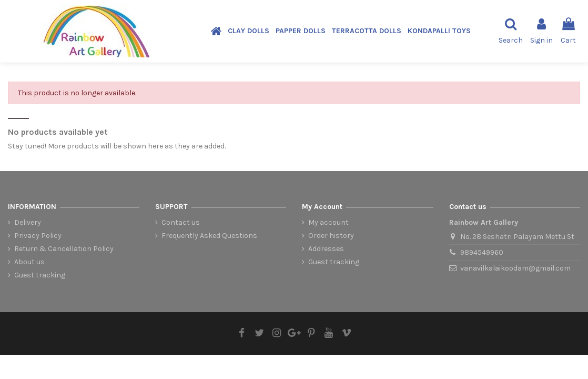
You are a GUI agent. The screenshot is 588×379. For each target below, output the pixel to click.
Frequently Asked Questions (209, 236)
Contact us (181, 222)
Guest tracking (40, 275)
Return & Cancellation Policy (64, 249)
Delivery (28, 222)
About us (29, 262)
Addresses (326, 249)
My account (328, 222)
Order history (331, 236)
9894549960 (482, 252)
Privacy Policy (38, 236)
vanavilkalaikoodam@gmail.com (515, 268)
